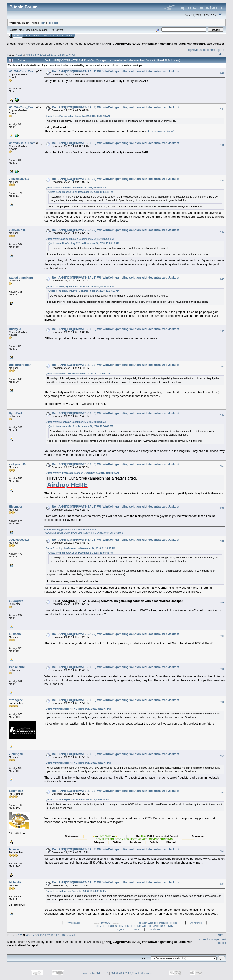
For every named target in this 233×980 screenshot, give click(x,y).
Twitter (137, 929)
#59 (222, 851)
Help (28, 35)
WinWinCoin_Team (22, 71)
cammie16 (16, 791)
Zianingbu (16, 754)
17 (67, 55)
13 (52, 55)
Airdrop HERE (67, 485)
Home (17, 35)
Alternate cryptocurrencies (45, 44)
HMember (16, 507)
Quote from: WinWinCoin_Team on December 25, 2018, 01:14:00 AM (82, 473)
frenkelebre (17, 667)
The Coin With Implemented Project (157, 923)
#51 (222, 508)
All (73, 55)
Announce (196, 923)
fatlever (14, 849)
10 (41, 55)
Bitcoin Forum (16, 44)
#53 (222, 603)
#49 (222, 415)
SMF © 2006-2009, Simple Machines (131, 973)
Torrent (59, 30)
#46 (222, 279)
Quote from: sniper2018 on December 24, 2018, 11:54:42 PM (81, 192)
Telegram (119, 929)
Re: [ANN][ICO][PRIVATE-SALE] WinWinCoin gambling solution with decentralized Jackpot (116, 71)
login (43, 23)
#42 (222, 109)
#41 (222, 73)
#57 (222, 756)
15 (60, 55)
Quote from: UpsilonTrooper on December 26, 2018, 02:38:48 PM (80, 548)
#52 (222, 541)
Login (47, 35)
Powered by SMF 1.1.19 (95, 973)
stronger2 (16, 700)
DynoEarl (15, 413)
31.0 (51, 30)
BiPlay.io (15, 329)
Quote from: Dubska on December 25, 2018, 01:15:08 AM (76, 188)
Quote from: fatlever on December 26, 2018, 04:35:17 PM (76, 891)
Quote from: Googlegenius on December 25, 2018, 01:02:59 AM (80, 239)
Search (37, 35)
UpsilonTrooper (20, 365)
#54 (222, 636)
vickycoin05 (17, 230)
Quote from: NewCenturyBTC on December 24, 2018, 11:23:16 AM (84, 243)
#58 (222, 792)
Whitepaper (74, 923)
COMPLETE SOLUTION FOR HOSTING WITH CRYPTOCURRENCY (135, 926)
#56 (222, 702)
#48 (222, 366)
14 (56, 55)
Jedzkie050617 (19, 179)
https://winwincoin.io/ (160, 131)
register (53, 23)
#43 (222, 145)
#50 (222, 466)
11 (45, 55)
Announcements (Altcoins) (82, 44)
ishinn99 (15, 882)
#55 (222, 669)
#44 (222, 181)
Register (58, 35)
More (70, 35)
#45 (222, 232)
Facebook (154, 929)
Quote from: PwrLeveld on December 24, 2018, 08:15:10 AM (78, 116)
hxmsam (15, 634)
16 (63, 55)
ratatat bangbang (21, 277)
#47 (222, 331)
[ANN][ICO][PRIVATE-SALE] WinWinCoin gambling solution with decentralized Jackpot (163, 44)
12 (48, 55)
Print (220, 54)
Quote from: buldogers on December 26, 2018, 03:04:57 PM (78, 800)
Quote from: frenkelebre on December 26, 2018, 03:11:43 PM (78, 709)
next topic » (217, 50)
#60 (222, 884)
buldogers (16, 601)
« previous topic (198, 50)
